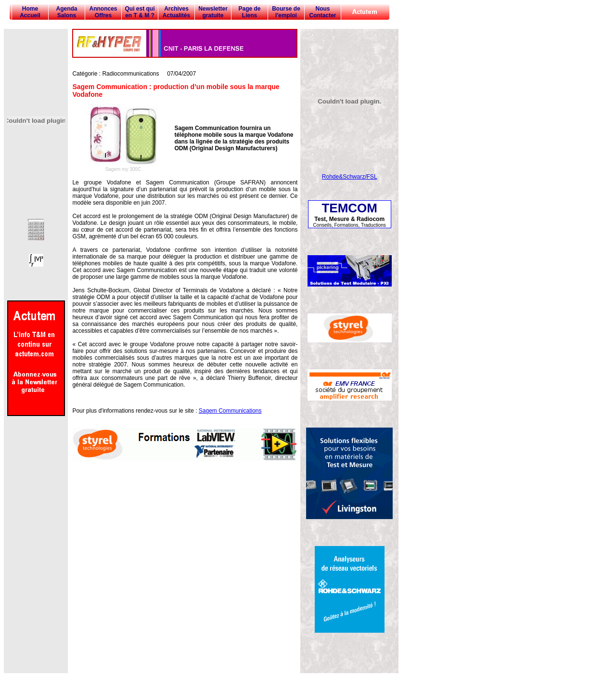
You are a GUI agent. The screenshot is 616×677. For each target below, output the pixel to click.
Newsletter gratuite (213, 12)
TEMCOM (349, 208)
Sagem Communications (230, 411)
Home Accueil (30, 12)
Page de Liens (249, 12)
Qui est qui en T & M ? (140, 12)
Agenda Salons (66, 12)
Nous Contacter (322, 12)
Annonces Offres (103, 12)
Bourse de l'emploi (286, 12)
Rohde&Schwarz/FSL (350, 177)
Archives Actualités (176, 12)
